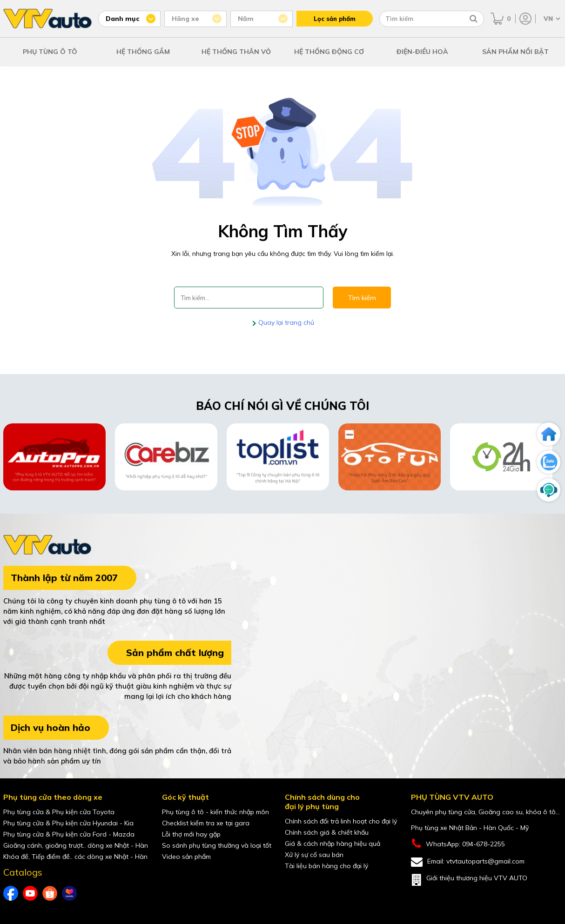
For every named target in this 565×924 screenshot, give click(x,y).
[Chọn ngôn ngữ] (551, 19)
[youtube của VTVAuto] (30, 893)
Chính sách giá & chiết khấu (327, 832)
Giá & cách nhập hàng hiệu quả (333, 844)
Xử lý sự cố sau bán (314, 855)
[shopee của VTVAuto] (50, 893)
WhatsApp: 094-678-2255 (458, 844)
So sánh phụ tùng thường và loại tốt (217, 845)
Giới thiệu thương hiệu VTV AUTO (469, 880)
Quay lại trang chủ (285, 322)
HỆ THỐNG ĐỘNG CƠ (329, 52)
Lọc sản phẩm (335, 19)
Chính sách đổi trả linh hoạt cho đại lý (341, 821)
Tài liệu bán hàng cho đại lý (326, 866)
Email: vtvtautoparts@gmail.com (468, 862)
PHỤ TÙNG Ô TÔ (50, 52)
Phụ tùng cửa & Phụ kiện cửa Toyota (59, 812)
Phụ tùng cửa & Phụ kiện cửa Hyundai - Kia (68, 823)
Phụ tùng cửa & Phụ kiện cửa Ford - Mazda (69, 834)
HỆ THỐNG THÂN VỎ (236, 52)
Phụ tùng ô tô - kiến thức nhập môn (215, 812)
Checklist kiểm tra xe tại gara (206, 823)
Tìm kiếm (362, 298)
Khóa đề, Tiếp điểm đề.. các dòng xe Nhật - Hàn (75, 857)
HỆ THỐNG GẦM (143, 52)
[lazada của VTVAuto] (69, 893)
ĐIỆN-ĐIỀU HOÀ (422, 52)
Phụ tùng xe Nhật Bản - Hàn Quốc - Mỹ (470, 828)
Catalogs (23, 872)
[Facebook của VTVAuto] (11, 893)
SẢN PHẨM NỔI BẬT (515, 52)
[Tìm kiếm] (474, 19)
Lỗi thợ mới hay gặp (191, 834)
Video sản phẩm (186, 857)
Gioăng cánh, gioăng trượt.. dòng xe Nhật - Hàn (76, 845)
